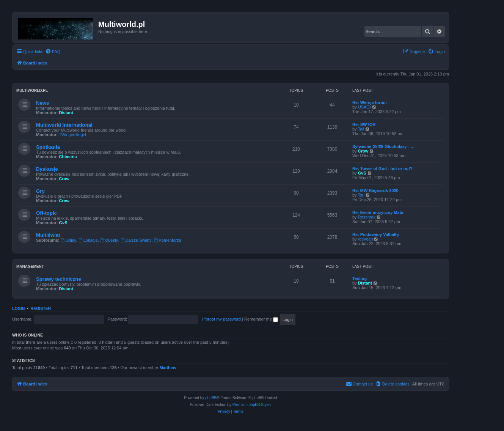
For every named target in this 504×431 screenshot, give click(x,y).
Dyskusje (47, 169)
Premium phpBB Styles (252, 405)
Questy (109, 240)
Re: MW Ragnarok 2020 (375, 190)
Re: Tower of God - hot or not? (382, 168)
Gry (40, 191)
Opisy (68, 240)
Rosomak (367, 217)
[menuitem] (53, 52)
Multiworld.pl (32, 90)
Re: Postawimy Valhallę (375, 234)
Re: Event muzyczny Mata (378, 212)
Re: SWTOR (364, 124)
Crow (363, 151)
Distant (66, 113)
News (42, 103)
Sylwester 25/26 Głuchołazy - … (383, 146)
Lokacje (88, 240)
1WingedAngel (73, 135)
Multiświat (48, 235)
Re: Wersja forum (370, 102)
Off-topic (46, 213)
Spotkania (48, 147)
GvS (362, 173)
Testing (360, 278)
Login (18, 308)
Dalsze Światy (136, 240)
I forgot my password (221, 319)
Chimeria (68, 157)
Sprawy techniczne (59, 279)
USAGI (364, 107)
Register (41, 308)
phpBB (211, 398)
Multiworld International (64, 125)
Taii (361, 129)
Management (30, 267)
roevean (366, 239)
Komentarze (168, 240)
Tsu (361, 195)
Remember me (261, 319)
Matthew (168, 368)
